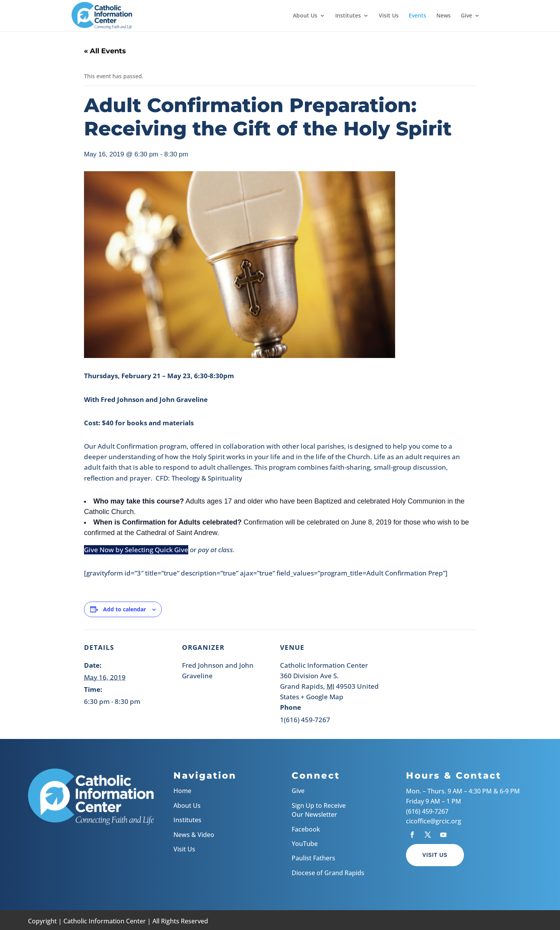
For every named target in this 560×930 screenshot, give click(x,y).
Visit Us (389, 16)
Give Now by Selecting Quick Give (136, 550)
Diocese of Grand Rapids (328, 873)
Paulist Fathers (313, 858)
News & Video (194, 835)
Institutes (348, 16)
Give (466, 16)
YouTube (305, 844)
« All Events (105, 51)
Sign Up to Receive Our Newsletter (319, 810)
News (444, 16)
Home (182, 791)
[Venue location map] (435, 683)
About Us (305, 16)
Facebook (306, 829)
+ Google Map (322, 697)
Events (417, 16)
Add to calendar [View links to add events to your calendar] (124, 609)
